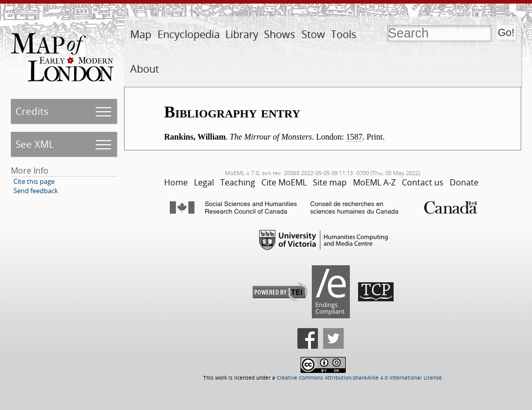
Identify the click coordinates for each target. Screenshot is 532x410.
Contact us (423, 182)
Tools (344, 34)
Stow (313, 34)
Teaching (238, 182)
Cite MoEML (284, 182)
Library (242, 34)
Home (176, 182)
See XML (35, 144)
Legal (204, 182)
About (145, 69)
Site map (330, 182)
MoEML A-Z (374, 182)
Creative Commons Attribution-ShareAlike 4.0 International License (359, 378)
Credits (32, 111)
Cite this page (34, 181)
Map (141, 34)
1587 (354, 137)
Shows (280, 34)
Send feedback (36, 191)
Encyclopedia (189, 34)
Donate (464, 182)
